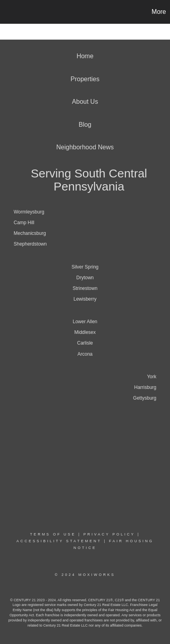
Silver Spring (85, 267)
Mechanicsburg (30, 233)
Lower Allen (85, 322)
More (159, 12)
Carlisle (85, 343)
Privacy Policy (109, 534)
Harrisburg (145, 387)
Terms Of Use (53, 534)
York (152, 377)
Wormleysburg (29, 212)
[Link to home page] (7, 12)
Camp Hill (24, 223)
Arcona (85, 354)
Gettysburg (145, 398)
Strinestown (85, 288)
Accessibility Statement (59, 541)
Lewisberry (85, 299)
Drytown (85, 278)
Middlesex (85, 332)
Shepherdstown (30, 244)
